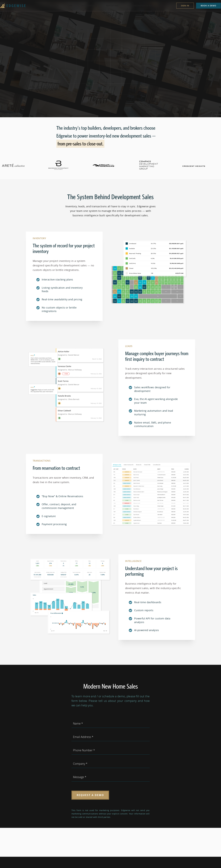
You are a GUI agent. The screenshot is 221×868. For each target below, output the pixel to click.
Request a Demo (90, 795)
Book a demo (204, 6)
